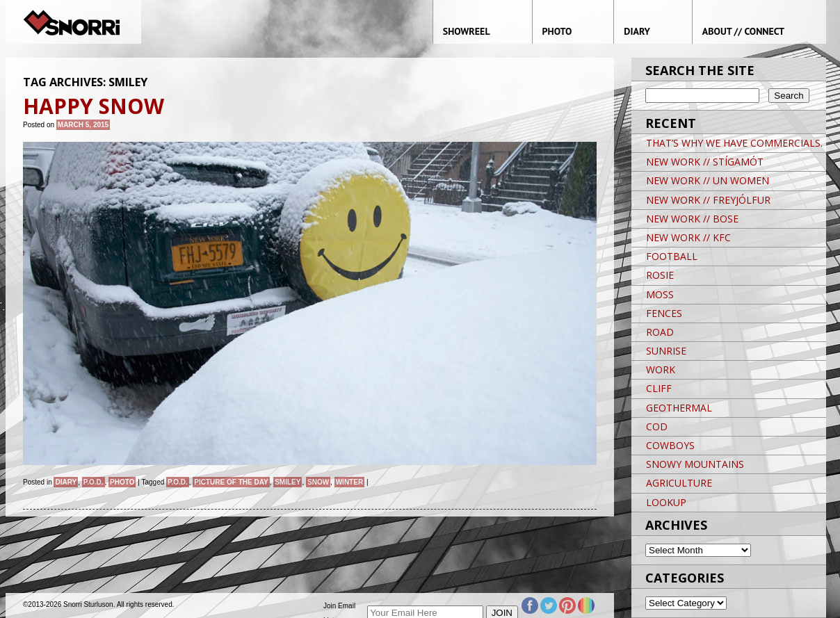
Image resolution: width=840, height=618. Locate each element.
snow (318, 482)
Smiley (288, 482)
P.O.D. (94, 482)
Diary (66, 482)
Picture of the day (231, 482)
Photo (122, 482)
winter (349, 482)
